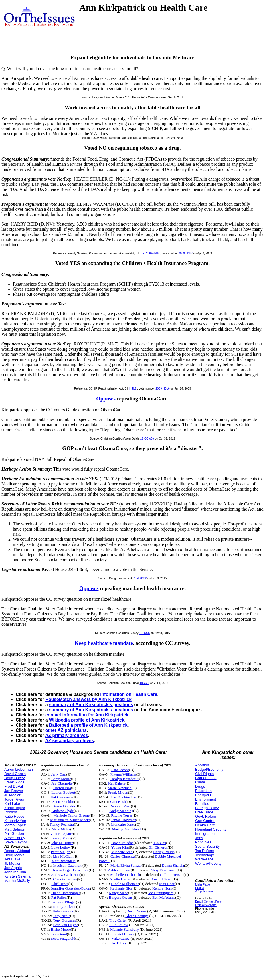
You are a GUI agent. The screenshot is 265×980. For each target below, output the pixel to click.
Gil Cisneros (158, 847)
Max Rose (167, 884)
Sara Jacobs (120, 770)
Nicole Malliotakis (125, 884)
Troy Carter (118, 920)
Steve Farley (15, 838)
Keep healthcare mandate (104, 643)
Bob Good (59, 934)
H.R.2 (133, 389)
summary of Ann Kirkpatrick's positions (91, 705)
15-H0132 (140, 578)
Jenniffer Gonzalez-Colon (70, 888)
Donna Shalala (173, 865)
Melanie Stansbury (124, 929)
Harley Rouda (164, 852)
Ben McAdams (164, 897)
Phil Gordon (14, 834)
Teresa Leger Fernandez (70, 870)
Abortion (202, 765)
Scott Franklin (63, 802)
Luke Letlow (61, 847)
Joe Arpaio (13, 868)
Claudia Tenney (65, 879)
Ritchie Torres (122, 815)
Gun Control (205, 821)
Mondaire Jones (123, 824)
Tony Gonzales (64, 920)
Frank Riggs (14, 782)
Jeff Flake (12, 859)
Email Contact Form (209, 902)
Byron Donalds (64, 806)
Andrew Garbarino (65, 875)
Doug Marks (14, 855)
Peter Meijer (60, 852)
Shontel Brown (123, 934)
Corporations (206, 778)
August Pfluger (64, 902)
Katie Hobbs (14, 816)
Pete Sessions (63, 911)
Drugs (200, 786)
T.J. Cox (160, 843)
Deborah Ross (120, 806)
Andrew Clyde (62, 811)
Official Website (206, 905)
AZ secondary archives (69, 741)
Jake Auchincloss (123, 797)
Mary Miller (61, 829)
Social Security (207, 846)
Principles (203, 842)
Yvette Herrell (121, 879)
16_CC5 (144, 633)
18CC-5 (145, 683)
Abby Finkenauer (164, 870)
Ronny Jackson (65, 907)
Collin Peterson (172, 875)
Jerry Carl (59, 774)
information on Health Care (129, 694)
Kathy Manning (121, 811)
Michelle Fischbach (125, 875)
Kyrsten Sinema (17, 876)
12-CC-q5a (147, 439)
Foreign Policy (207, 808)
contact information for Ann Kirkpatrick (87, 715)
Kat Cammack (61, 797)
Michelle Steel (122, 852)
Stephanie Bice (121, 888)
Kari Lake (12, 804)
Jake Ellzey (118, 943)
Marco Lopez (15, 825)
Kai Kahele (117, 783)
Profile (200, 888)
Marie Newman (119, 788)
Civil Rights (204, 774)
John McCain (15, 872)
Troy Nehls (62, 916)
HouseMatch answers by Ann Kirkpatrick (88, 699)
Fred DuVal (14, 786)
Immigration (205, 834)
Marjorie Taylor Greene (72, 815)
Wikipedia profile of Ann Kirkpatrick (87, 720)
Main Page (203, 884)
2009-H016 (162, 389)
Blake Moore (61, 929)
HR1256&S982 (150, 253)
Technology (205, 855)
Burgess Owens (121, 897)
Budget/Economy (209, 769)
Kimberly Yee (15, 821)
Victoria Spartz (62, 834)
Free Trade (204, 812)
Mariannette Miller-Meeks (70, 820)
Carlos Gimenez (123, 856)
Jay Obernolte (62, 783)
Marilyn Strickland (126, 829)
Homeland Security (211, 829)
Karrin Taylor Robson (15, 810)
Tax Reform (205, 851)
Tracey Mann (61, 838)
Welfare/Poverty (208, 863)
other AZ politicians (66, 730)
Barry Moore (61, 779)
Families (202, 804)
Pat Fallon (59, 897)
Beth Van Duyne (66, 925)
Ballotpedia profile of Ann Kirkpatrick (88, 725)
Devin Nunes (136, 911)
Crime (200, 782)
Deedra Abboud (17, 851)
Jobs (199, 838)
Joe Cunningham (161, 893)
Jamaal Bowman (124, 820)
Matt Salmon (15, 829)
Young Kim (120, 847)
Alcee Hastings (137, 916)
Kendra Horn (162, 888)
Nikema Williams (123, 774)
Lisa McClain (63, 856)
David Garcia (15, 774)
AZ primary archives (66, 735)
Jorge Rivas (14, 799)
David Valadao (123, 843)
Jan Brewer (14, 791)
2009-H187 (186, 253)
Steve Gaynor (16, 842)
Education (203, 791)
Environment (206, 799)
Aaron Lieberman (19, 769)
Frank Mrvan (118, 792)
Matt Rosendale (64, 861)
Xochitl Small (162, 879)
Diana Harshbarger (66, 893)
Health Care (205, 825)
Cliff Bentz (60, 884)
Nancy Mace (118, 893)
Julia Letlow (119, 925)
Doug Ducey (15, 778)
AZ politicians (204, 891)
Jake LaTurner (62, 843)
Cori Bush (118, 802)
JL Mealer (12, 795)
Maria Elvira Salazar (126, 865)
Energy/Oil (204, 795)
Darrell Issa (62, 788)
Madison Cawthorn (68, 865)
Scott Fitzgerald (63, 939)
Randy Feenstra (62, 824)
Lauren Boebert (63, 792)
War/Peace (204, 859)
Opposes (106, 399)
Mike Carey (121, 939)
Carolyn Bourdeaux (125, 779)
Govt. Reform (206, 816)
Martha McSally (17, 881)
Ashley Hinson (119, 870)
